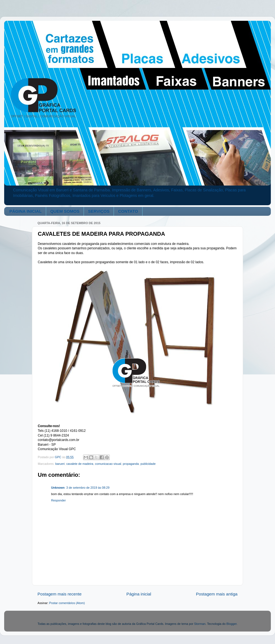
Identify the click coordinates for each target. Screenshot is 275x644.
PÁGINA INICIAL (26, 211)
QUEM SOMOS (65, 211)
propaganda (131, 464)
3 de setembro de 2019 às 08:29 (88, 488)
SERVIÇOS (99, 211)
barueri (60, 464)
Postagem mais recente (60, 594)
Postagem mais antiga (217, 594)
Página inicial (139, 594)
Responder (58, 500)
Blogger (232, 624)
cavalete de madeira (80, 464)
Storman (200, 624)
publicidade (148, 464)
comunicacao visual (108, 464)
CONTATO (128, 211)
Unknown (58, 488)
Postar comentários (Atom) (67, 603)
